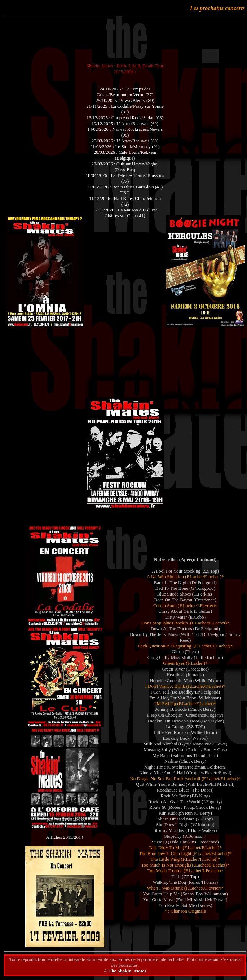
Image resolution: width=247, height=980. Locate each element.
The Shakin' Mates (127, 971)
